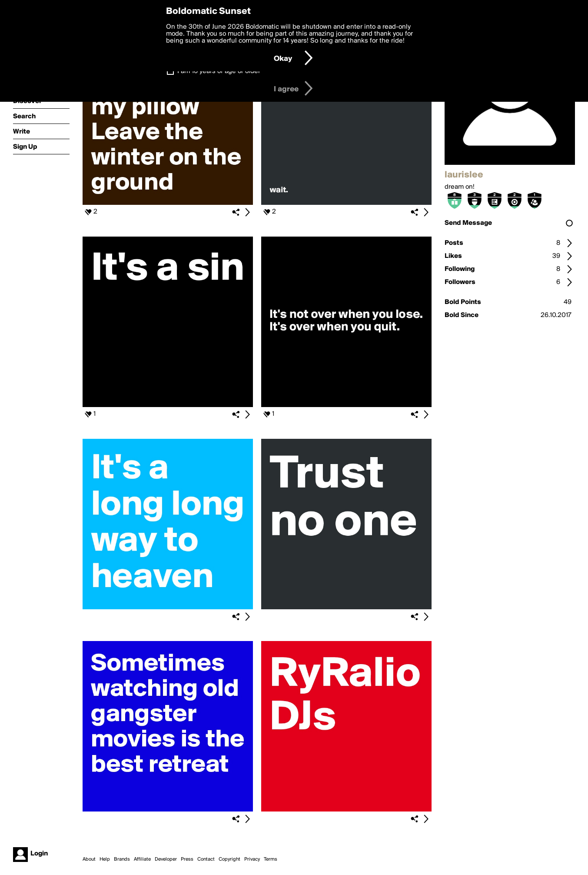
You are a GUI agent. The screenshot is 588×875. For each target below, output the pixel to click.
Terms (271, 859)
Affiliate (142, 859)
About (89, 859)
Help (105, 859)
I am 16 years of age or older (219, 71)
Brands (122, 859)
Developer (166, 859)
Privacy (252, 859)
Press (187, 859)
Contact (206, 859)
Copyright (229, 859)
